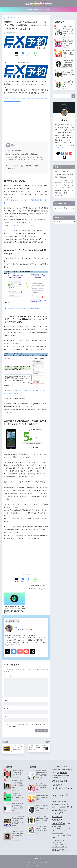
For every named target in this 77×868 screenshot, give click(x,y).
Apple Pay (38, 589)
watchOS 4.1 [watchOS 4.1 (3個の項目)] (66, 817)
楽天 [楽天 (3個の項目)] (66, 847)
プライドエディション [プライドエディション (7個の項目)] (60, 843)
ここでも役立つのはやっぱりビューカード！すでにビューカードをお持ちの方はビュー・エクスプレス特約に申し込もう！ (27, 160)
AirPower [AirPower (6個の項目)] (63, 770)
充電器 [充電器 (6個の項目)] (62, 847)
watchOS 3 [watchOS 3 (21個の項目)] (58, 814)
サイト (6, 716)
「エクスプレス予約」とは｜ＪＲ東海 (22, 225)
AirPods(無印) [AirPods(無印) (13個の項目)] (62, 767)
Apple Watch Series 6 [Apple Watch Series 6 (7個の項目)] (59, 802)
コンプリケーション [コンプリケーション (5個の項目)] (58, 833)
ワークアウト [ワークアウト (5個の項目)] (56, 847)
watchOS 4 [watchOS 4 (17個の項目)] (57, 817)
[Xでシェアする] (17, 54)
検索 (73, 103)
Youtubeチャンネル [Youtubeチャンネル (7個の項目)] (59, 829)
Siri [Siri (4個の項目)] (53, 811)
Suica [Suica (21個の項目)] (57, 810)
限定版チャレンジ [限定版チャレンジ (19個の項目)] (61, 850)
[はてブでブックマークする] (29, 54)
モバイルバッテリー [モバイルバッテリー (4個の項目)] (64, 845)
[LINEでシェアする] (35, 54)
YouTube (26, 655)
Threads (32, 655)
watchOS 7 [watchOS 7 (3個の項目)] (67, 824)
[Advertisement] (26, 122)
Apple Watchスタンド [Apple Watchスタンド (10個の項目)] (60, 805)
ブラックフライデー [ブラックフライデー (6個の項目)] (66, 841)
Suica (46, 589)
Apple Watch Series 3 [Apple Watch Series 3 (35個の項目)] (60, 783)
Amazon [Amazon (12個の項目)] (69, 770)
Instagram (20, 655)
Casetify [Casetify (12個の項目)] (63, 807)
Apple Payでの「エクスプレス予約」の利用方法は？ (24, 154)
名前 (6, 700)
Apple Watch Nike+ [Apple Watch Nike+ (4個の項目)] (64, 776)
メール (7, 708)
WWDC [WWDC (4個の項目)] (60, 827)
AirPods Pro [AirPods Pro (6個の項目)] (56, 770)
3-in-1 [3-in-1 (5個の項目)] (54, 767)
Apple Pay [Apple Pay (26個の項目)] (62, 773)
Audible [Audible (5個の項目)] (54, 807)
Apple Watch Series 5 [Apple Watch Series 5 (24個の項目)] (62, 797)
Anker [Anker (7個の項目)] (54, 773)
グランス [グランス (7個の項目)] (55, 831)
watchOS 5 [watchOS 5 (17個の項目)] (57, 820)
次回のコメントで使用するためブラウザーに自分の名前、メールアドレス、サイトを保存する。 (27, 725)
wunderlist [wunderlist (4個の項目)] (55, 827)
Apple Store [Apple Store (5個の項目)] (56, 776)
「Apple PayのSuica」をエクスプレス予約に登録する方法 (26, 308)
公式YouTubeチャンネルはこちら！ (39, 9)
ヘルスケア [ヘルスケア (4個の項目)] (55, 845)
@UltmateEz (15, 645)
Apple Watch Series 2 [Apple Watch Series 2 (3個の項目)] (57, 778)
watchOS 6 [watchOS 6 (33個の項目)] (59, 824)
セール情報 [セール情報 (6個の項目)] (56, 841)
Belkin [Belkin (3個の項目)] (58, 808)
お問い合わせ (31, 863)
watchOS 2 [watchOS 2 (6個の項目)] (64, 811)
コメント (8, 677)
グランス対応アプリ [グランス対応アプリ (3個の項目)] (63, 831)
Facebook (14, 655)
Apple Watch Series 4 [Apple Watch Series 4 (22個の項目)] (62, 790)
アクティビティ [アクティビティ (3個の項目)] (69, 829)
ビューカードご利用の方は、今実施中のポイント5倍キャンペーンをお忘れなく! (64, 200)
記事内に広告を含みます (25, 62)
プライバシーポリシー (43, 863)
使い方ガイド (44, 586)
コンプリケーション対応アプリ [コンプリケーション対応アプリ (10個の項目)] (62, 837)
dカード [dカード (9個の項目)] (70, 807)
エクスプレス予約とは (14, 151)
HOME (39, 859)
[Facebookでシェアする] (23, 54)
